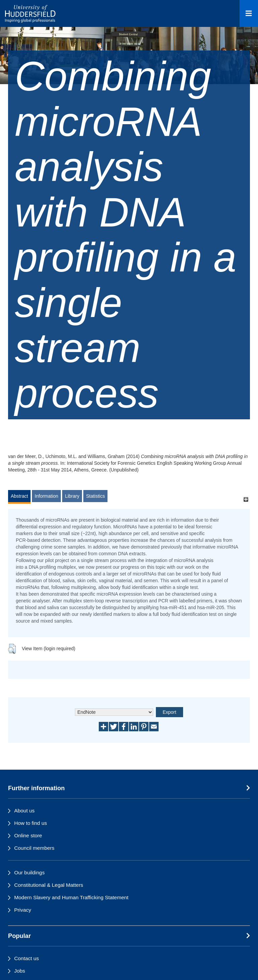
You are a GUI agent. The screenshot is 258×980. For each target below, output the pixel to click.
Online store (28, 835)
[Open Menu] (249, 13)
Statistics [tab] (95, 496)
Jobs (20, 971)
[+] (246, 499)
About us (24, 811)
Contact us (27, 958)
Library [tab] (72, 496)
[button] (12, 649)
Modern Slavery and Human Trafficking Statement (71, 897)
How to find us (31, 823)
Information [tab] (46, 496)
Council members (34, 848)
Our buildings (29, 872)
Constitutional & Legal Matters (49, 885)
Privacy (23, 910)
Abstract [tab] (19, 496)
